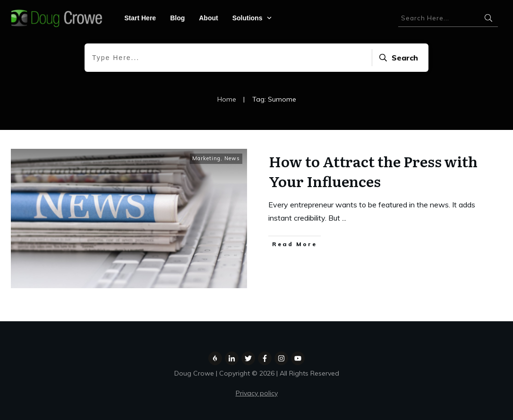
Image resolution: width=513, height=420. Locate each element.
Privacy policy (257, 393)
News (232, 158)
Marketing (206, 158)
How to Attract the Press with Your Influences (373, 171)
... (344, 218)
